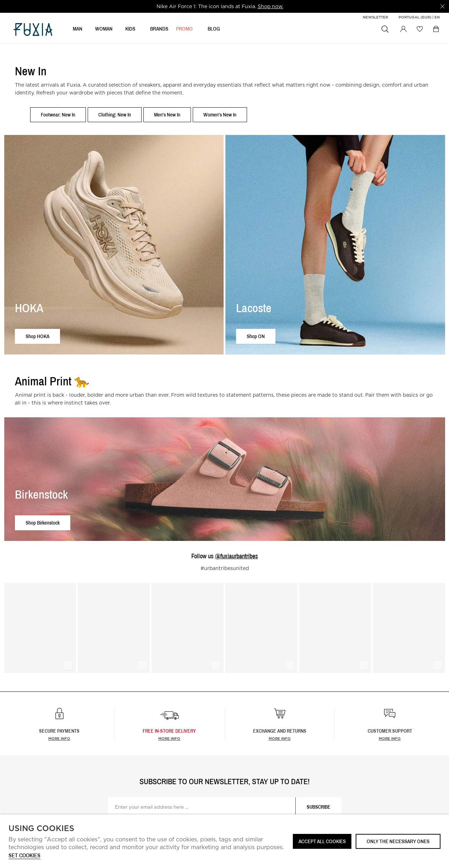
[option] (220, 6)
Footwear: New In (58, 115)
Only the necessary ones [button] (398, 841)
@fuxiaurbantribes (237, 556)
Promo (184, 31)
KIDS (130, 31)
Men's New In (167, 115)
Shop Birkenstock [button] (43, 523)
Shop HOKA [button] (37, 336)
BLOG (214, 31)
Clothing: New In (115, 115)
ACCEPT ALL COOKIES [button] (322, 841)
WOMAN (104, 31)
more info (169, 738)
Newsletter (375, 17)
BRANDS (159, 31)
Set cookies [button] (24, 856)
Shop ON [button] (256, 336)
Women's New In (220, 115)
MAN (78, 31)
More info (59, 738)
